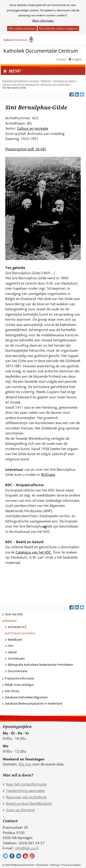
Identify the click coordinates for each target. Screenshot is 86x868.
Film (11, 646)
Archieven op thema (21, 633)
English (77, 59)
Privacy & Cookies (71, 865)
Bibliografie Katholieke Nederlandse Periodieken (41, 665)
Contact (61, 59)
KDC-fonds (12, 691)
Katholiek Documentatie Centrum (41, 51)
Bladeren (11, 621)
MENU (15, 71)
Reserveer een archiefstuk (26, 797)
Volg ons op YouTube (25, 856)
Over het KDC (14, 614)
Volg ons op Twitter (5, 856)
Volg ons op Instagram (32, 856)
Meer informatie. (43, 21)
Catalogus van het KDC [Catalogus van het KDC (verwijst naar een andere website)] (33, 552)
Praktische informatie (19, 678)
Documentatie (18, 671)
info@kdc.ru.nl (27, 848)
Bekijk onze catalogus (19, 685)
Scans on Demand (20, 810)
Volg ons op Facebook (12, 856)
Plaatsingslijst (25, 149)
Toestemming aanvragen (25, 791)
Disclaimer (42, 865)
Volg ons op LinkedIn (19, 856)
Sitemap (55, 865)
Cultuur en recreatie (33, 128)
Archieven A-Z (17, 627)
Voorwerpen (16, 658)
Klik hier (25, 764)
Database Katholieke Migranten (26, 697)
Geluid (12, 652)
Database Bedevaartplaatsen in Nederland (34, 703)
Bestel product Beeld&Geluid (29, 803)
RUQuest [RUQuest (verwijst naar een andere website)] (48, 474)
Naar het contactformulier (26, 784)
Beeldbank (15, 640)
